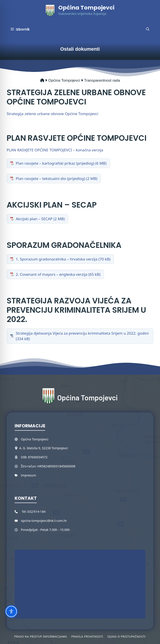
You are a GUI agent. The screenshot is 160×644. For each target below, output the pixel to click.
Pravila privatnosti (87, 637)
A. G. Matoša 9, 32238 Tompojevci (44, 448)
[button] (148, 29)
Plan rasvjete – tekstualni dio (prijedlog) (50, 178)
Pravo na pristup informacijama (41, 637)
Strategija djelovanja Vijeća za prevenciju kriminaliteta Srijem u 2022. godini (82, 333)
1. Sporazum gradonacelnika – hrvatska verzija (57, 259)
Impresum (28, 475)
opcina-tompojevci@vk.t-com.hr (44, 521)
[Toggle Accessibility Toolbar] (11, 611)
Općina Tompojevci (86, 8)
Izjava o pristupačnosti (127, 637)
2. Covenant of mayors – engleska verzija (52, 274)
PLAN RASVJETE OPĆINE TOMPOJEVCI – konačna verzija (55, 150)
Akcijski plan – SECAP (34, 219)
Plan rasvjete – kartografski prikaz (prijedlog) (55, 163)
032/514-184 (36, 512)
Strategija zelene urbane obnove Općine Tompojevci (52, 114)
